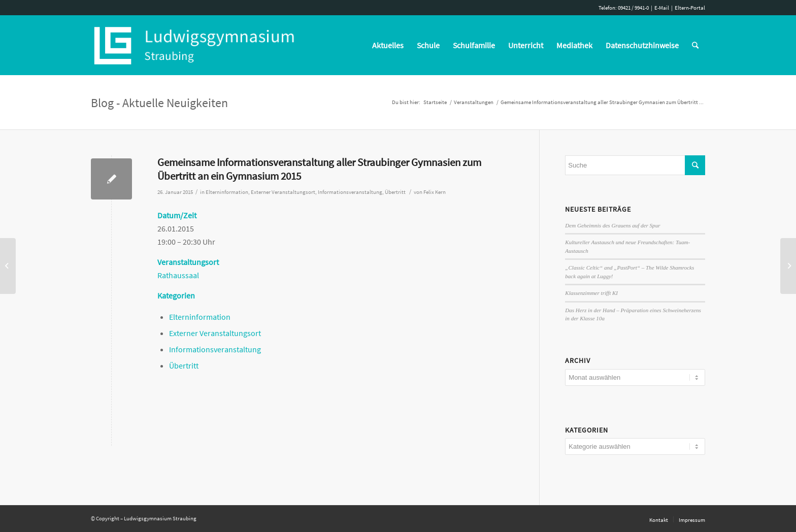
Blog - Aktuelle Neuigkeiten (159, 103)
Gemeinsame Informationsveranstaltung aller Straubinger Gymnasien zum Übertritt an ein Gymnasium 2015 (319, 169)
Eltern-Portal (690, 8)
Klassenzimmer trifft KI (591, 293)
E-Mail (662, 8)
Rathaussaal (178, 275)
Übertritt (395, 192)
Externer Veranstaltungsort (283, 192)
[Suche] (695, 45)
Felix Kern (435, 192)
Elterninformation (227, 192)
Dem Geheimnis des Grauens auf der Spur (612, 225)
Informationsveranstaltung (350, 192)
